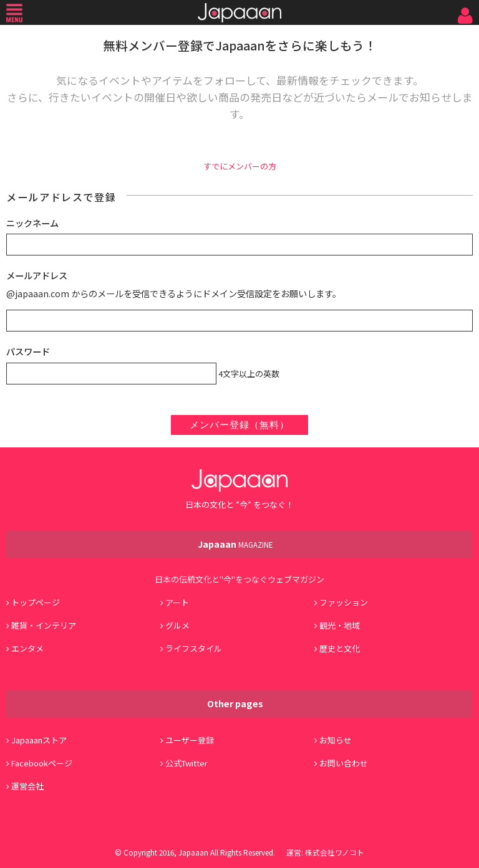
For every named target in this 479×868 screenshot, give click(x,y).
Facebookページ (42, 763)
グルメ (177, 625)
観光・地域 (340, 625)
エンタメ (27, 648)
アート (177, 602)
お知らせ (336, 740)
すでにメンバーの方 (240, 166)
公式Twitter (186, 763)
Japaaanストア (39, 740)
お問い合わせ (344, 763)
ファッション (344, 602)
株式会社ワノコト (335, 852)
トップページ (36, 602)
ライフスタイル (194, 648)
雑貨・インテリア (44, 625)
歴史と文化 (340, 648)
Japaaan (239, 13)
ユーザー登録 (190, 740)
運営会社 (27, 786)
